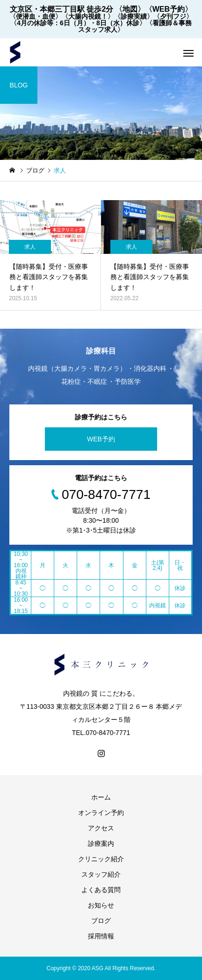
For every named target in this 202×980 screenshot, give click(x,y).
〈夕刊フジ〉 (173, 16)
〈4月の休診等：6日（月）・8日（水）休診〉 (78, 23)
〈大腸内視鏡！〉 (88, 16)
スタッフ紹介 (101, 874)
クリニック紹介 (101, 859)
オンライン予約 (101, 813)
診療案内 (101, 843)
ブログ (101, 921)
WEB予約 (101, 439)
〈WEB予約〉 (169, 9)
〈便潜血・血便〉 (36, 16)
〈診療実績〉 (134, 16)
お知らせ (101, 905)
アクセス (101, 828)
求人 (30, 247)
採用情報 (101, 936)
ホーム (101, 797)
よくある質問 (101, 890)
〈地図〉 (130, 9)
